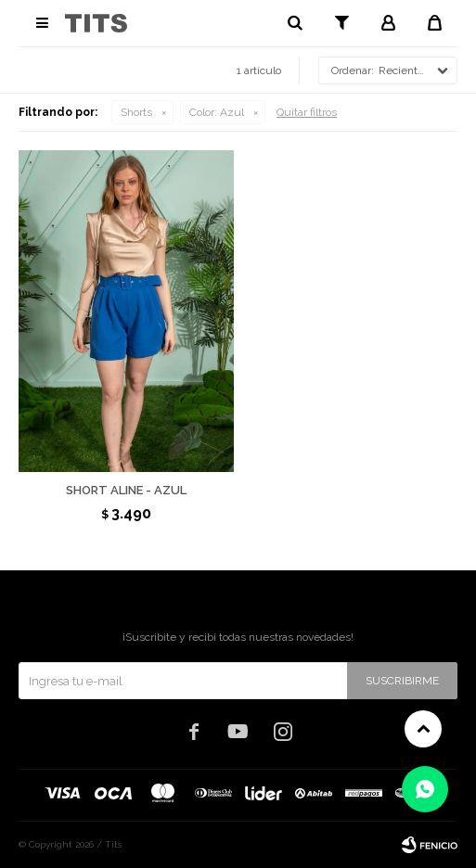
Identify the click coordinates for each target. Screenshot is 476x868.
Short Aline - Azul (126, 490)
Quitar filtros (307, 112)
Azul (217, 112)
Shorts (136, 112)
